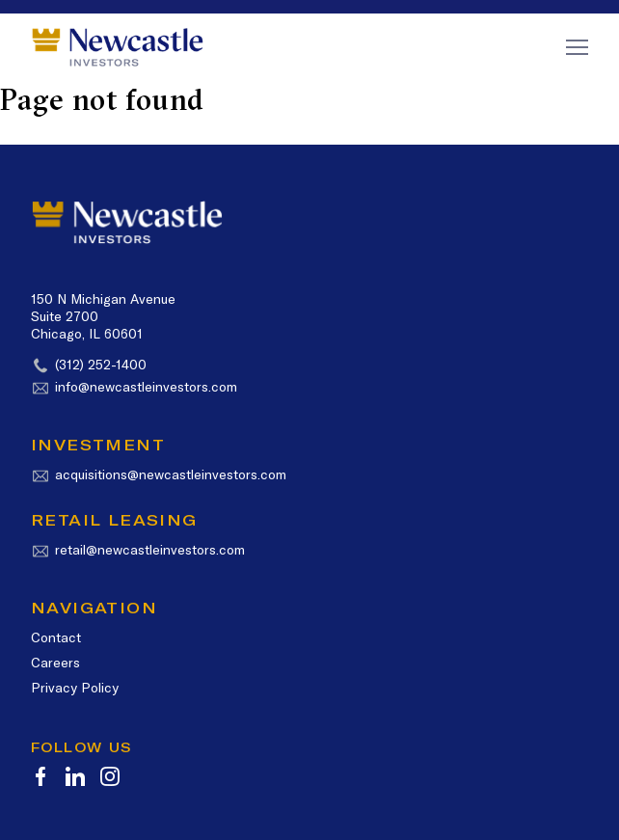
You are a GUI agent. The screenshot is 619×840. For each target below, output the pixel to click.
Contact (56, 637)
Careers (55, 663)
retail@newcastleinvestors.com (150, 550)
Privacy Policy (75, 688)
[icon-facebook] (40, 776)
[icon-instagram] (110, 776)
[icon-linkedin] (75, 776)
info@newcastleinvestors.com (146, 387)
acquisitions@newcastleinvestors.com (171, 474)
